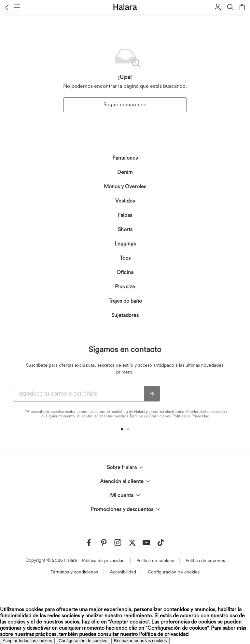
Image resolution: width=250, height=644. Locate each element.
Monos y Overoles (125, 186)
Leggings (125, 244)
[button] (7, 7)
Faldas (125, 215)
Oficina (125, 272)
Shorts (125, 229)
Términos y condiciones (74, 572)
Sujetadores (125, 315)
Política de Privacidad (191, 416)
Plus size (125, 287)
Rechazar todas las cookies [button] (140, 641)
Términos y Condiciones (150, 416)
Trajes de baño (125, 301)
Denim (125, 172)
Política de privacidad (103, 560)
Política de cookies (155, 560)
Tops (125, 258)
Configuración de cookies (174, 572)
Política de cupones (205, 560)
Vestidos (125, 201)
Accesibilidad (123, 572)
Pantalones (125, 158)
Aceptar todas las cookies (27, 641)
